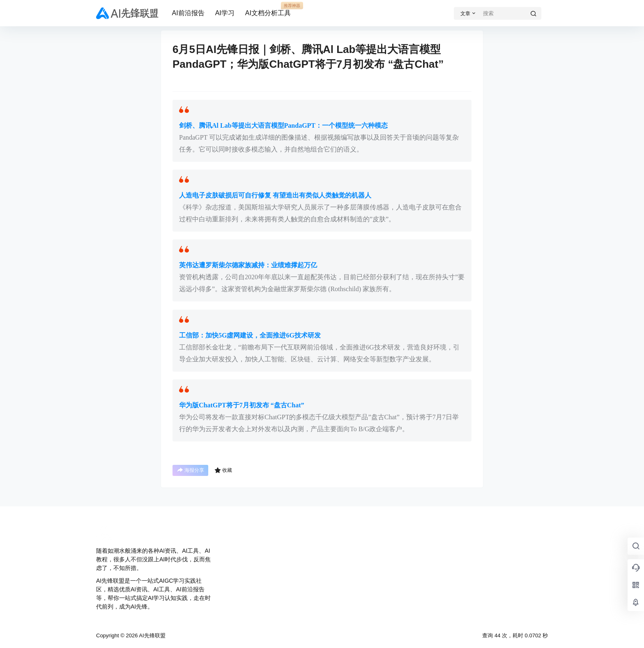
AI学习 (225, 13)
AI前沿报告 (188, 13)
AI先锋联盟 (151, 635)
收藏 (223, 470)
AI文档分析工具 (268, 9)
